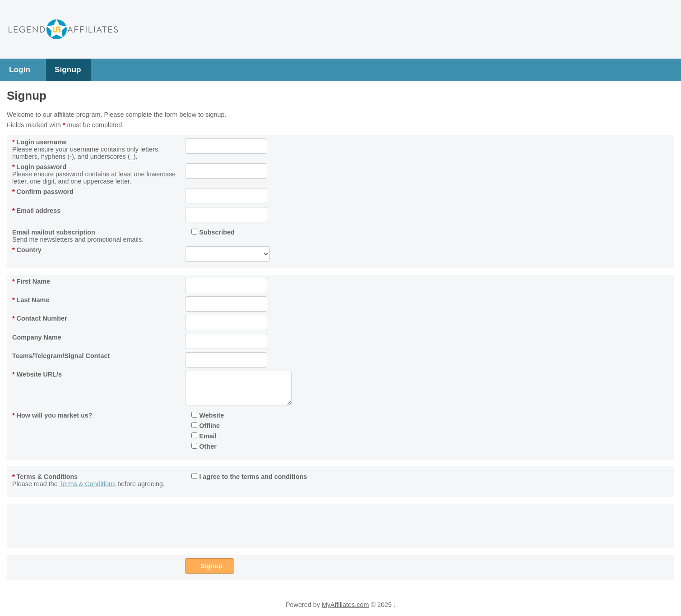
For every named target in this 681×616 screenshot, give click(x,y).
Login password (39, 167)
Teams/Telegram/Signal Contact (61, 356)
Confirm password (43, 192)
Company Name (37, 337)
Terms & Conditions (45, 477)
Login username (39, 142)
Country (27, 250)
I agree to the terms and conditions (249, 477)
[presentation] (254, 524)
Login (20, 69)
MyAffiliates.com (345, 605)
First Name (31, 281)
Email (204, 436)
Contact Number (40, 318)
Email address (36, 211)
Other (204, 446)
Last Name (31, 300)
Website (208, 415)
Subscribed (213, 232)
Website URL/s (37, 374)
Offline (206, 426)
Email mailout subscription (54, 232)
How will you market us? (52, 415)
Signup (68, 69)
